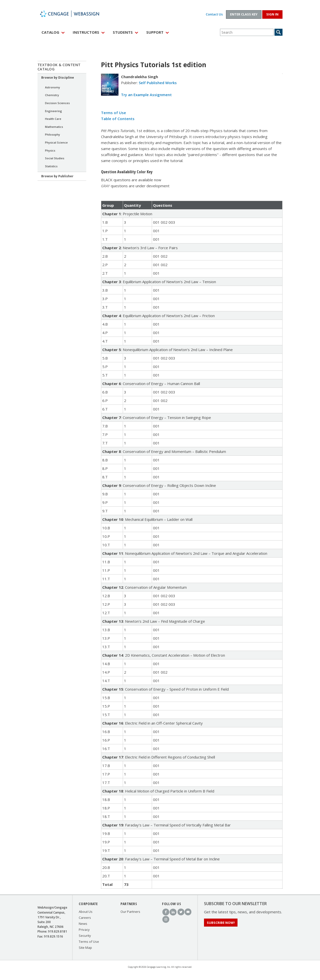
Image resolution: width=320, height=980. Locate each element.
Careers (85, 918)
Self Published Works (158, 83)
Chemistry (52, 95)
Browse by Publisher (57, 176)
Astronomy (52, 87)
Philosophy (52, 134)
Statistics (51, 166)
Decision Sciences (57, 103)
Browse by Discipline (58, 78)
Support (155, 32)
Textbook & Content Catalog (59, 67)
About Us (86, 912)
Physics (50, 150)
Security (85, 936)
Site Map (85, 948)
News (83, 924)
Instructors (86, 32)
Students (123, 32)
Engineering (53, 111)
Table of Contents (118, 119)
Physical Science (56, 142)
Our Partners (130, 912)
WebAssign (75, 14)
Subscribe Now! (221, 923)
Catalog (50, 32)
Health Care (53, 119)
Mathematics (54, 127)
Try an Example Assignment (146, 95)
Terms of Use (113, 113)
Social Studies (55, 158)
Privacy (84, 930)
